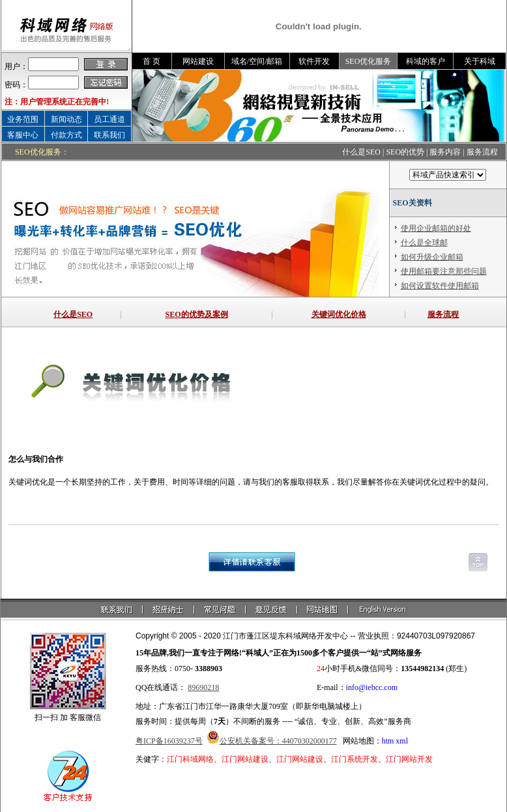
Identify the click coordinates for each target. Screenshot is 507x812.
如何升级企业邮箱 (432, 257)
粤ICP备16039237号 (169, 741)
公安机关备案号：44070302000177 (278, 741)
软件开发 (314, 61)
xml (402, 741)
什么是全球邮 (424, 243)
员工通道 (109, 119)
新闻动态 (66, 119)
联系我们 (109, 135)
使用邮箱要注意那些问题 (444, 271)
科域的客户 (426, 61)
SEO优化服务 (369, 61)
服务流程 (482, 152)
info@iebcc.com (372, 687)
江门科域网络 (190, 759)
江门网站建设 (245, 759)
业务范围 (23, 119)
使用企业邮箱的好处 (436, 228)
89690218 (203, 687)
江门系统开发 (355, 759)
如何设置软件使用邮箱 (440, 286)
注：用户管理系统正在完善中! (57, 102)
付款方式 (66, 135)
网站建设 (198, 61)
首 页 (152, 61)
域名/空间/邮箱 (257, 61)
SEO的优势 (405, 152)
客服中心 (23, 135)
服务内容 (445, 152)
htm (388, 741)
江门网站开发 (409, 759)
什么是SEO (361, 152)
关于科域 (480, 61)
